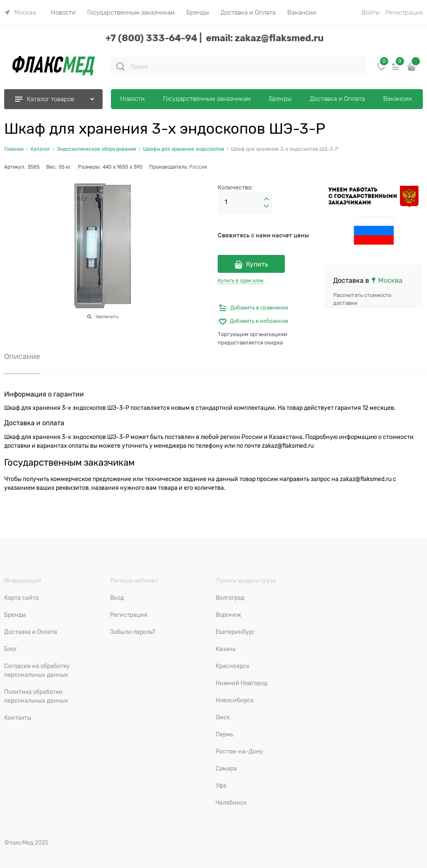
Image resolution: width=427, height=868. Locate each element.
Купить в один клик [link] (241, 281)
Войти (370, 12)
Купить (257, 264)
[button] (266, 199)
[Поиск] (121, 67)
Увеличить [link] (107, 317)
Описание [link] (22, 357)
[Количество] (245, 202)
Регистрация (404, 12)
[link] (20, 12)
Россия (198, 167)
